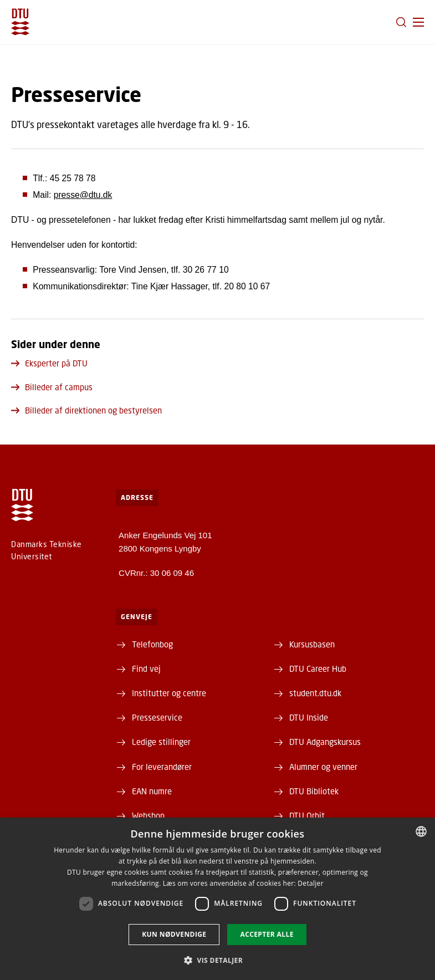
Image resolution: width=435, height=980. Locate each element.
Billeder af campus (52, 387)
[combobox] (421, 831)
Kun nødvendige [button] (174, 934)
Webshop (148, 815)
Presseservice (157, 717)
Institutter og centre (169, 693)
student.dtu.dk (315, 693)
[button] (418, 22)
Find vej (146, 668)
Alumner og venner (323, 767)
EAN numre (152, 791)
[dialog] (217, 899)
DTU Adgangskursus (325, 742)
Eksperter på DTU (49, 363)
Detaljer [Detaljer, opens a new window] (311, 883)
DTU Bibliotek (314, 791)
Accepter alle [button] (267, 934)
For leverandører (162, 767)
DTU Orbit (307, 815)
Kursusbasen (312, 644)
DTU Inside (309, 717)
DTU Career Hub (318, 668)
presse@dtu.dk (83, 195)
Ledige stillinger (161, 742)
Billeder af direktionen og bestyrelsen (86, 410)
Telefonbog (152, 644)
